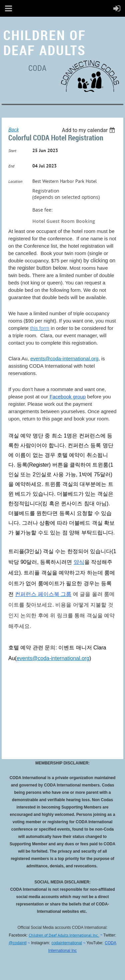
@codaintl (18, 943)
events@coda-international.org (64, 358)
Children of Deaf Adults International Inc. (64, 935)
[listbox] (89, 130)
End (11, 166)
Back (13, 129)
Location (15, 181)
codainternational (66, 943)
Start (12, 151)
